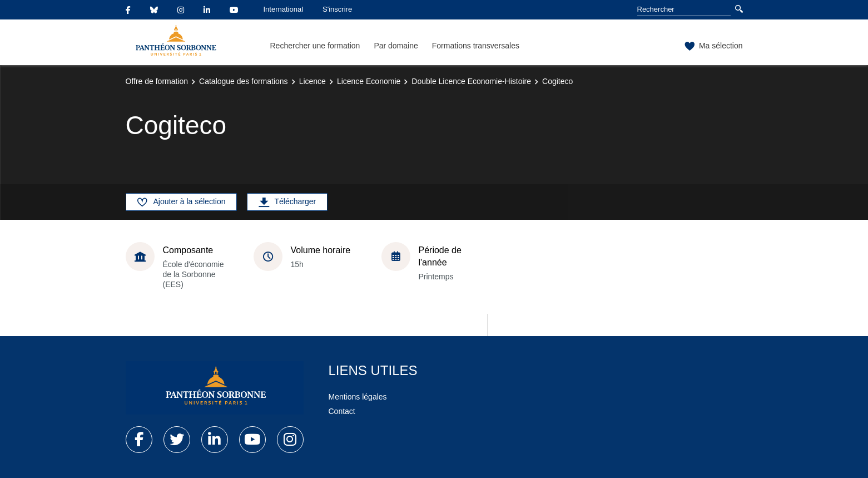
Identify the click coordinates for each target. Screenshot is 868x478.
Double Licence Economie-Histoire (471, 81)
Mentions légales (358, 397)
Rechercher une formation (315, 46)
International (284, 9)
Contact (342, 411)
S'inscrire (337, 9)
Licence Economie (369, 81)
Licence (313, 81)
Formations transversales (476, 46)
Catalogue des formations (244, 81)
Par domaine (396, 46)
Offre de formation (157, 81)
